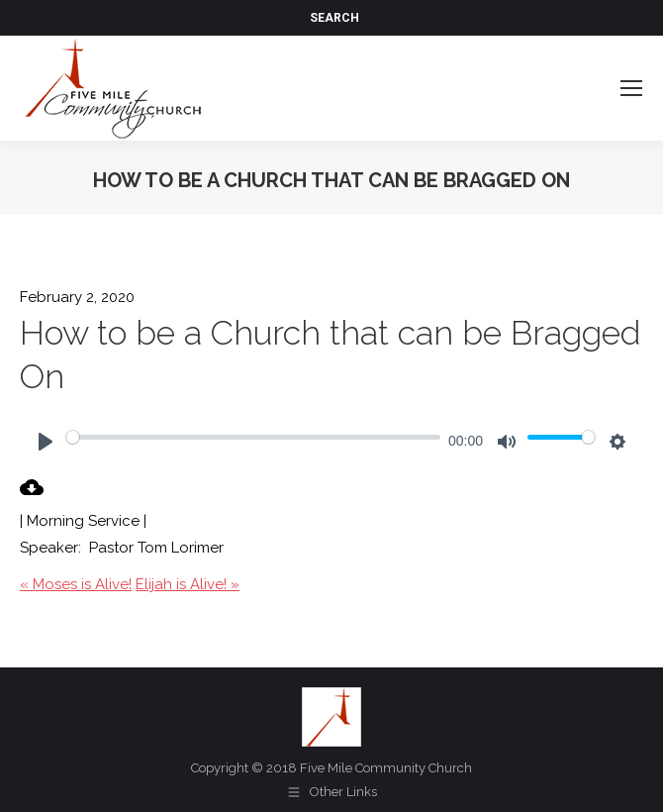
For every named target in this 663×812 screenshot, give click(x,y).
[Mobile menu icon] (631, 88)
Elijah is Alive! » (188, 584)
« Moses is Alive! (76, 584)
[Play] (46, 442)
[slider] (253, 437)
